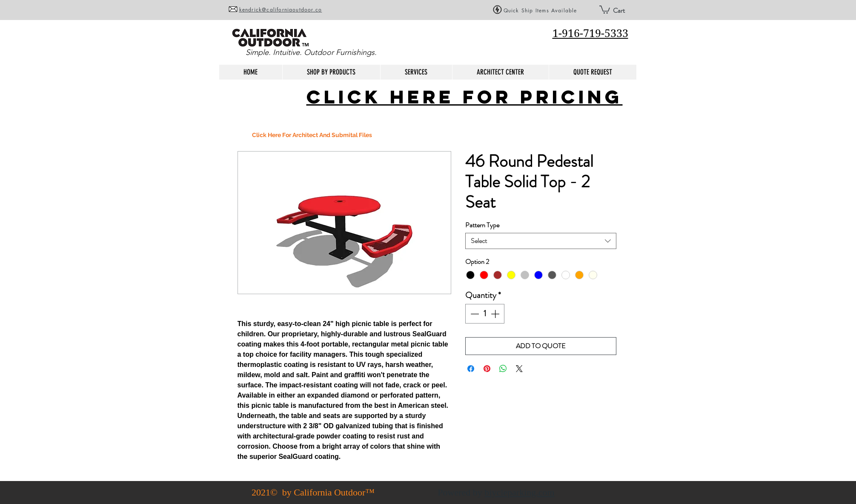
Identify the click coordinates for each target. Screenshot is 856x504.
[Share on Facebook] (471, 369)
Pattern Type (482, 225)
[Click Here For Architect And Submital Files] (312, 135)
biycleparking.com (519, 492)
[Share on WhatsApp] (503, 369)
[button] (605, 9)
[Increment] (496, 314)
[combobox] (541, 241)
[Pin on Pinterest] (487, 369)
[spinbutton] (485, 314)
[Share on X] (519, 369)
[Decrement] (474, 314)
